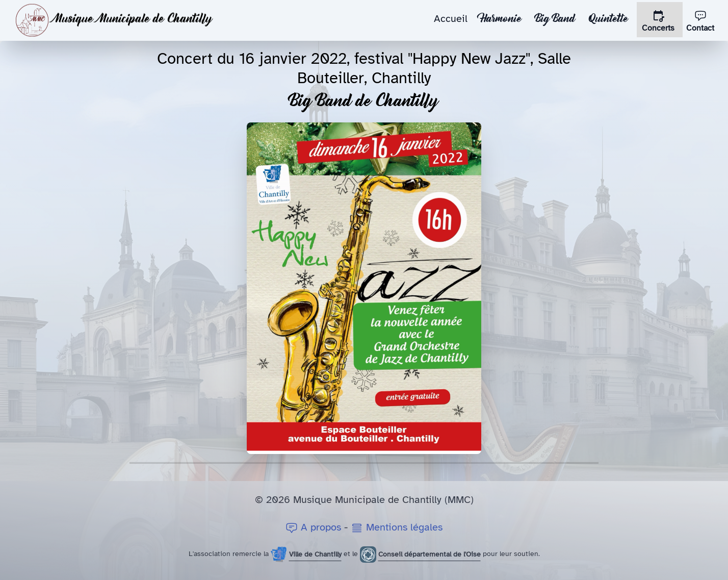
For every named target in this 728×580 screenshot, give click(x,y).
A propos (315, 527)
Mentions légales (397, 527)
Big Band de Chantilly (364, 102)
